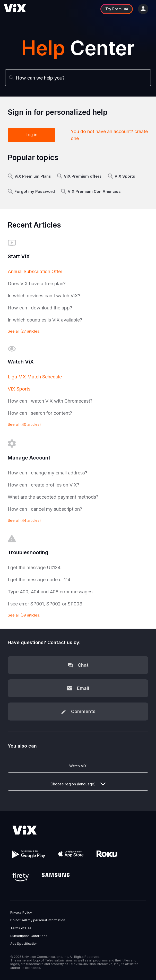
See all (24, 331)
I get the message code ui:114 (39, 580)
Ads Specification (24, 944)
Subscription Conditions (29, 936)
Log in (31, 135)
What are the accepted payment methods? (53, 497)
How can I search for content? (40, 413)
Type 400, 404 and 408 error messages (50, 592)
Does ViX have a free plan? (37, 284)
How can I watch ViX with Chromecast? (50, 401)
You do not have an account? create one (109, 135)
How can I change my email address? (47, 473)
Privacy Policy (21, 913)
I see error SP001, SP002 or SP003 (45, 604)
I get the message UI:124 (34, 567)
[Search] (78, 78)
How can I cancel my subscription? (45, 509)
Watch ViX (78, 766)
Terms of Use (21, 928)
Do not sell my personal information (38, 920)
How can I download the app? (40, 308)
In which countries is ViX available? (45, 320)
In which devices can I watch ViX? (44, 296)
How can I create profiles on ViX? (44, 485)
